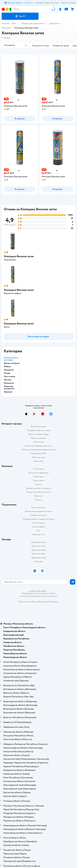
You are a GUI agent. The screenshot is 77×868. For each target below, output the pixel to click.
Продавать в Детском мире (38, 430)
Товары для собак (39, 550)
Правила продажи (39, 438)
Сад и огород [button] (9, 376)
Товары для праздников (33, 23)
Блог (38, 531)
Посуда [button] (7, 373)
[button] (20, 16)
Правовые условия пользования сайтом (39, 593)
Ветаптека (39, 561)
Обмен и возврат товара (38, 434)
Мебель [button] (7, 367)
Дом (14, 23)
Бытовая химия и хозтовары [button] (11, 359)
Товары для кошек (38, 542)
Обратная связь (39, 457)
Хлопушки (54, 23)
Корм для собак (38, 554)
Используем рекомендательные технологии (38, 596)
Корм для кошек (39, 546)
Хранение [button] (8, 392)
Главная (5, 23)
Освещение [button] (9, 370)
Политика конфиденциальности (39, 446)
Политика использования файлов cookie (38, 450)
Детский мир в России (28, 602)
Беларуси (54, 602)
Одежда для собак (39, 558)
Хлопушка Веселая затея (19, 256)
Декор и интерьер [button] (12, 363)
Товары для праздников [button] (9, 387)
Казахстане (43, 602)
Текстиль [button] (8, 380)
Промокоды (38, 442)
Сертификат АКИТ (38, 453)
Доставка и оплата (39, 426)
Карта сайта (38, 461)
